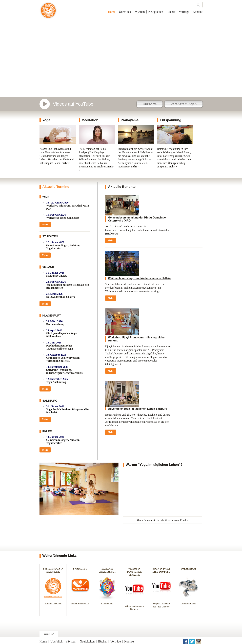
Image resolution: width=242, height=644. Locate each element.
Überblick (125, 12)
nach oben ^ (49, 634)
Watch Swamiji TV (80, 604)
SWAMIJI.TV (80, 569)
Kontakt (198, 12)
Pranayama (130, 120)
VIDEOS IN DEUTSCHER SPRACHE (134, 572)
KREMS (47, 431)
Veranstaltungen (184, 104)
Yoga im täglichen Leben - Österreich (48, 12)
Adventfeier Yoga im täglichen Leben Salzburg (138, 409)
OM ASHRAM (188, 569)
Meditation (90, 120)
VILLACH (48, 267)
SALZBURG (50, 401)
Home (112, 12)
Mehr (45, 225)
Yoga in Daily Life (53, 604)
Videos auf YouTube (73, 104)
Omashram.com (188, 604)
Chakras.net (107, 604)
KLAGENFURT (52, 316)
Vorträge (184, 12)
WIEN (46, 197)
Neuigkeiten (156, 12)
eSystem (140, 12)
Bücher (171, 12)
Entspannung (171, 120)
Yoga (46, 120)
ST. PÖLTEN (50, 236)
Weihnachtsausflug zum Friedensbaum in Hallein (139, 278)
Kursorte (150, 104)
